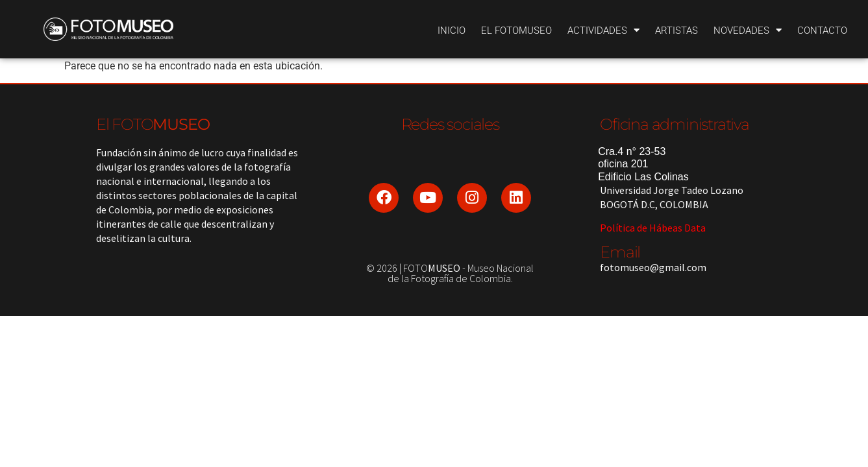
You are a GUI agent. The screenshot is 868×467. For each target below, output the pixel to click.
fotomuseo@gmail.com (653, 267)
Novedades (748, 30)
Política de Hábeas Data (653, 228)
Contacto (822, 30)
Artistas (676, 30)
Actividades (603, 30)
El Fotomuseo (516, 30)
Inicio (452, 30)
